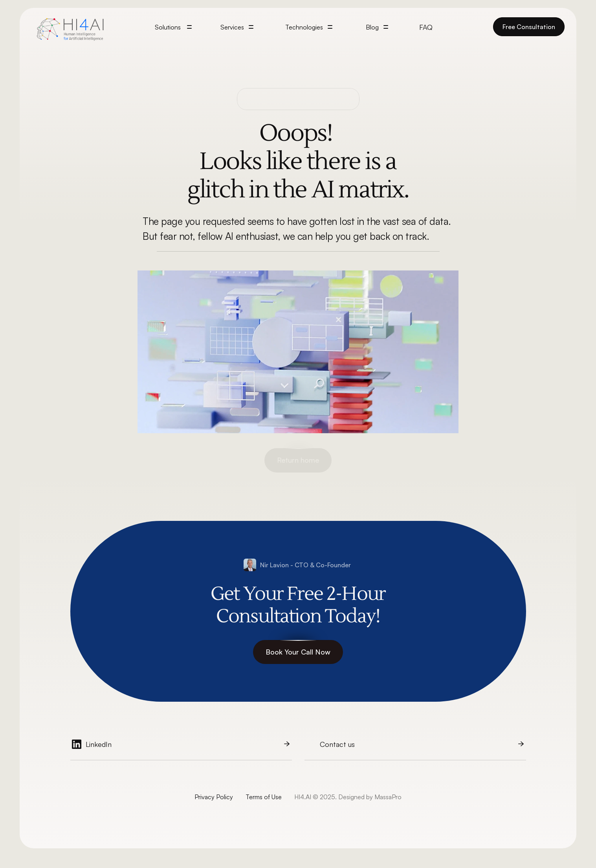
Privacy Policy (214, 797)
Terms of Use (264, 797)
